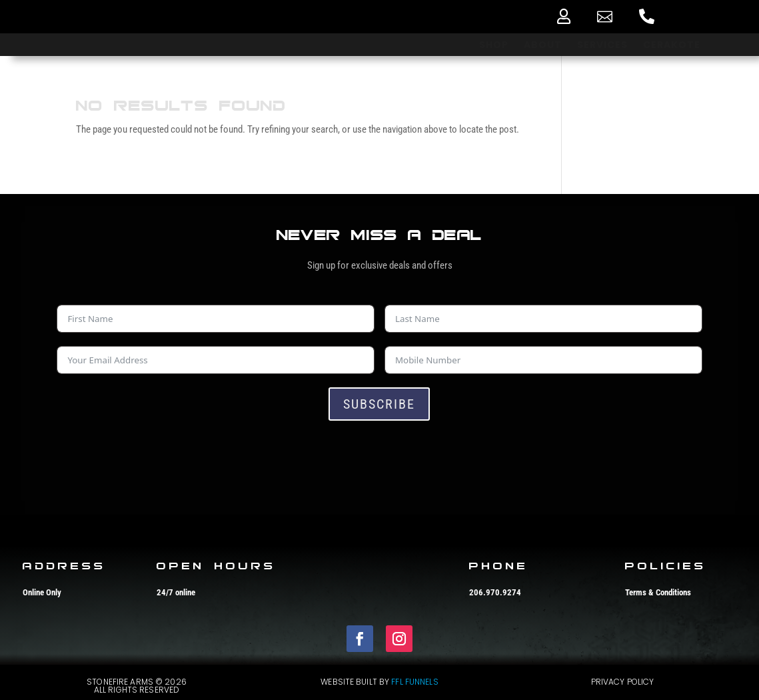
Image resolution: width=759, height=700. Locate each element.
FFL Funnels (414, 682)
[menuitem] (564, 16)
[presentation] (158, 460)
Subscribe (379, 404)
